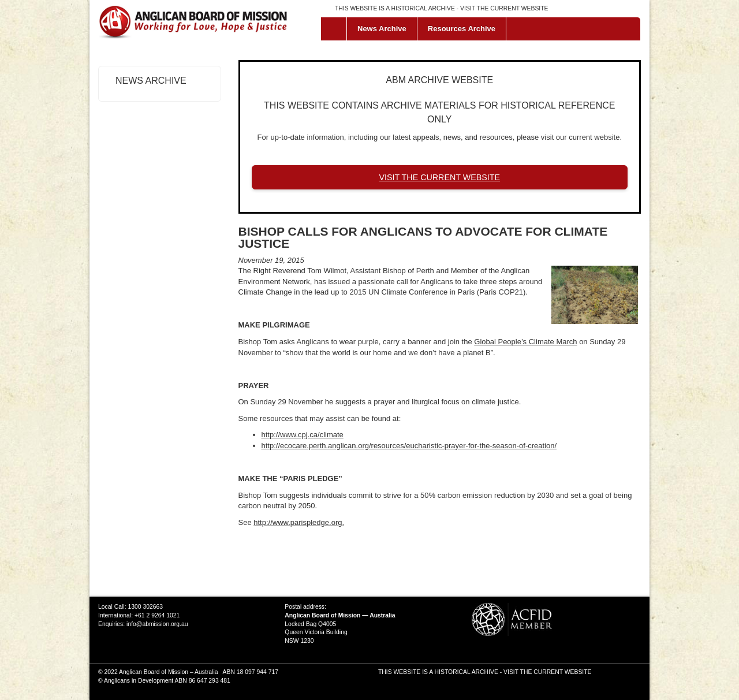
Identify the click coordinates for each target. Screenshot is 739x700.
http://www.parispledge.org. (299, 522)
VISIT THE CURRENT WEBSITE (504, 8)
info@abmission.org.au (157, 624)
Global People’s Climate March (525, 342)
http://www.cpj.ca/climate (303, 435)
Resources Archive (462, 29)
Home (336, 29)
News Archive (382, 29)
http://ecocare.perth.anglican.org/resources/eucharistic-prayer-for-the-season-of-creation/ (409, 446)
